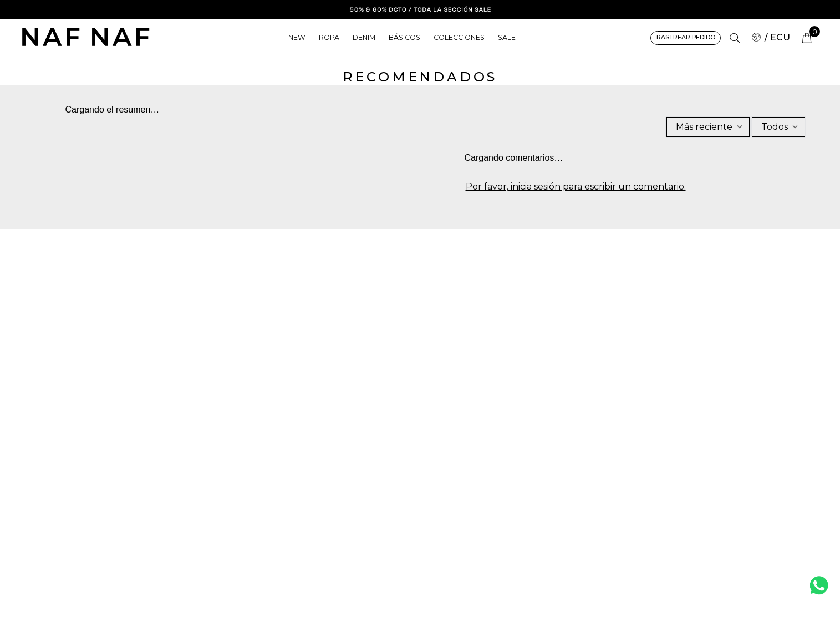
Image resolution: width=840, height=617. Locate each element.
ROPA (328, 37)
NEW (296, 37)
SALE (507, 37)
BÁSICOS (405, 37)
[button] (735, 38)
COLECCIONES (460, 37)
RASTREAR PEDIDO (685, 37)
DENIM (364, 37)
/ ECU (771, 37)
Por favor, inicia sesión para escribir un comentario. (576, 187)
